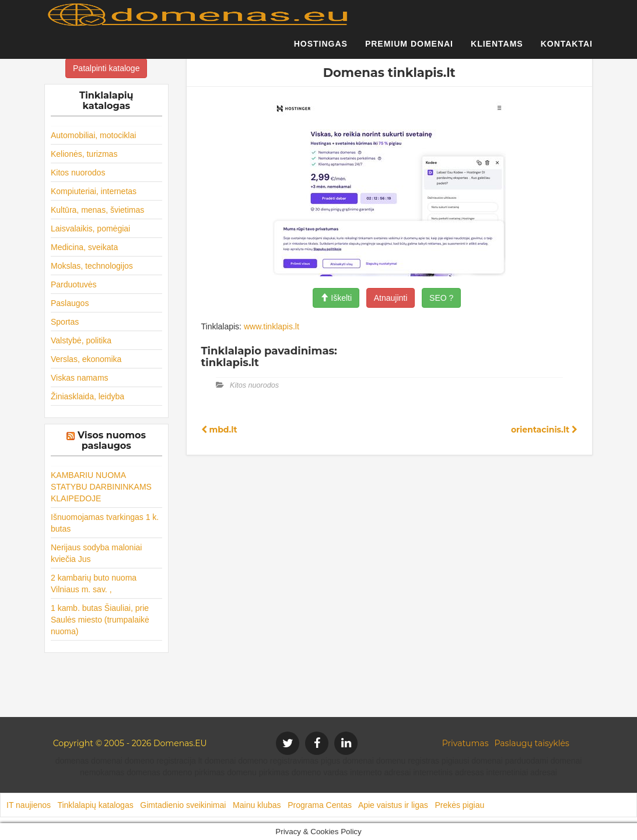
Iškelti (336, 298)
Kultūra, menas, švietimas (97, 210)
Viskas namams (80, 378)
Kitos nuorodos (78, 173)
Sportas (65, 322)
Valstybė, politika (81, 340)
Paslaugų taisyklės (531, 743)
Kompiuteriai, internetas (94, 191)
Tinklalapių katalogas (95, 805)
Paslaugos (70, 303)
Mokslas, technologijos (92, 266)
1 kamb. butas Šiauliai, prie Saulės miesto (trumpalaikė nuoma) (100, 620)
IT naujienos (29, 805)
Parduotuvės (74, 284)
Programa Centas (320, 805)
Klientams (497, 50)
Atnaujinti (391, 298)
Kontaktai (567, 50)
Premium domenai (409, 50)
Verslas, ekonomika (86, 359)
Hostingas (321, 50)
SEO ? (441, 298)
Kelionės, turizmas (84, 154)
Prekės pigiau (459, 805)
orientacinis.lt (544, 430)
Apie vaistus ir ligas (393, 805)
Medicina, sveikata (84, 247)
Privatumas (466, 743)
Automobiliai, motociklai (93, 135)
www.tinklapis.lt (272, 326)
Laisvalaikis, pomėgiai (90, 229)
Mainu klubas (257, 805)
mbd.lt (219, 430)
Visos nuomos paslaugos (112, 440)
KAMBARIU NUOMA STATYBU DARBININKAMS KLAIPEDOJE (101, 487)
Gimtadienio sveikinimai (183, 805)
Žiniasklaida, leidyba (87, 396)
